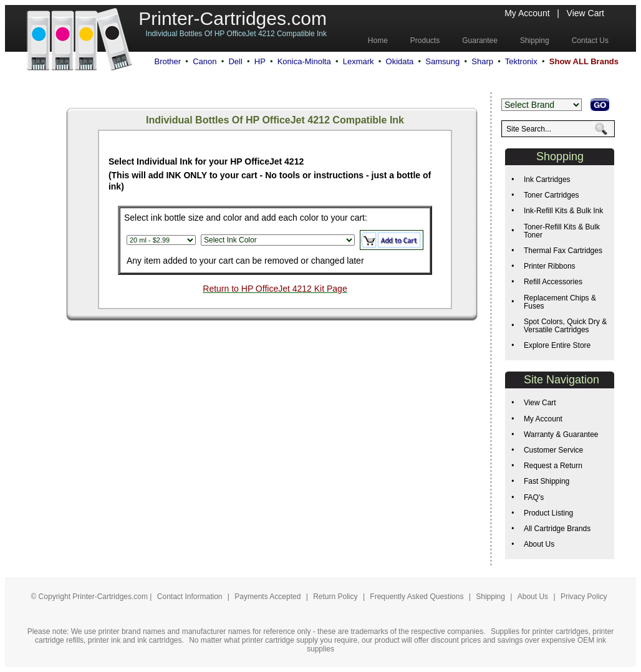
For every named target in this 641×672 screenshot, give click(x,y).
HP (260, 61)
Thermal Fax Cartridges (563, 251)
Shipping (490, 597)
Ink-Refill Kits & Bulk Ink (563, 211)
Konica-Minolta (304, 61)
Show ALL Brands (584, 61)
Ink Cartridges (547, 180)
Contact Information (190, 597)
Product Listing (548, 513)
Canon (205, 61)
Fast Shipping (547, 481)
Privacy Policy (584, 597)
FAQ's (534, 497)
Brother (167, 61)
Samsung (442, 61)
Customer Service (553, 450)
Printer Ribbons (550, 266)
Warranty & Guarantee (561, 434)
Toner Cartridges (552, 195)
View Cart (586, 13)
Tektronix (521, 61)
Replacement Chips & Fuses (560, 302)
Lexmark (359, 61)
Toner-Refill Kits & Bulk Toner (562, 231)
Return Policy (336, 597)
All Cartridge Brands (557, 529)
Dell (235, 61)
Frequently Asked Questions (417, 597)
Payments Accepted (268, 597)
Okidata (400, 61)
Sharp (482, 61)
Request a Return (553, 466)
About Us (539, 544)
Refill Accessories (553, 282)
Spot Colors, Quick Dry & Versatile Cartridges (565, 326)
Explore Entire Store (557, 345)
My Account (527, 13)
